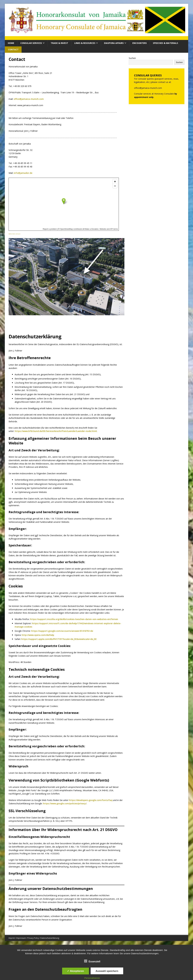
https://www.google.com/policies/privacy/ (65, 803)
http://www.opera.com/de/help (38, 635)
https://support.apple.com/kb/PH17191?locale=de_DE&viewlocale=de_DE (59, 639)
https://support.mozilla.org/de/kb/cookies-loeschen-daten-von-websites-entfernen (74, 619)
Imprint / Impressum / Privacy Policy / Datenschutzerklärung (34, 938)
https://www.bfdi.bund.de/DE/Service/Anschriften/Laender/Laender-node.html (56, 431)
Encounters (140, 43)
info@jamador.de (23, 173)
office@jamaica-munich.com (29, 99)
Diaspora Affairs (114, 43)
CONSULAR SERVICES (31, 43)
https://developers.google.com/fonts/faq (91, 800)
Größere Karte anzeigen (14, 234)
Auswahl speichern (107, 971)
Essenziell (92, 961)
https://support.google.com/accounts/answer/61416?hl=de (62, 631)
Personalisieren (92, 978)
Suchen (132, 58)
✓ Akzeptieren (76, 971)
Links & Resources (85, 43)
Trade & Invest (59, 43)
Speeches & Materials (165, 43)
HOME (11, 43)
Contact (13, 50)
